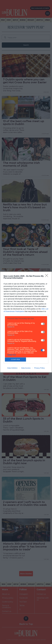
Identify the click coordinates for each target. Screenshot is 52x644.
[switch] (43, 324)
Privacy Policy (39, 368)
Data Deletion (12, 368)
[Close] (47, 276)
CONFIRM (16, 359)
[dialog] (26, 322)
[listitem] (26, 319)
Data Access (26, 368)
